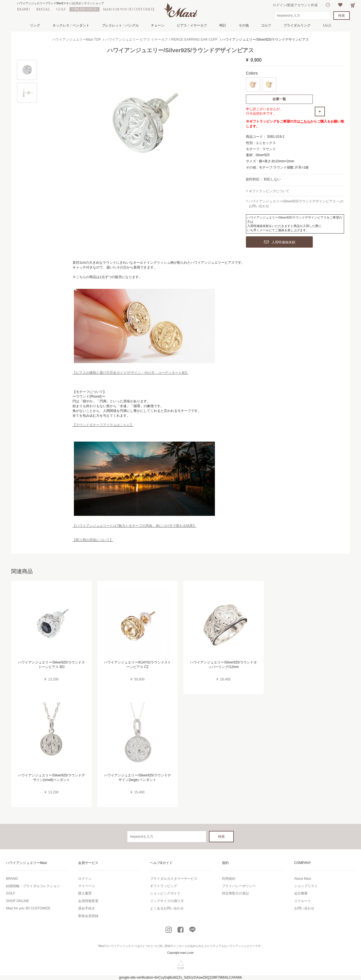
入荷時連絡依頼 (280, 242)
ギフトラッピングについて (269, 191)
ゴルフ (266, 25)
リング (35, 25)
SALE (327, 25)
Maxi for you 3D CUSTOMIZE (129, 9)
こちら (305, 121)
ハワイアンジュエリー (122, 946)
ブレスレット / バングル (120, 25)
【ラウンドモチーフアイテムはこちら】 (103, 425)
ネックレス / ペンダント (71, 25)
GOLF (61, 9)
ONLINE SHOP (84, 9)
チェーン (158, 25)
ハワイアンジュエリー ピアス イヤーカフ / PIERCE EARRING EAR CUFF (161, 40)
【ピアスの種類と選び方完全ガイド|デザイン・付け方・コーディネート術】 (130, 373)
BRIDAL (43, 9)
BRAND (23, 9)
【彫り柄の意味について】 (93, 540)
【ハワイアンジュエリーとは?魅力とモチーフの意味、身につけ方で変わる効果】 (134, 526)
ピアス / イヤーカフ (192, 25)
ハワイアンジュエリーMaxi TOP (77, 40)
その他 (244, 25)
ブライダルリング (297, 25)
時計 (223, 25)
